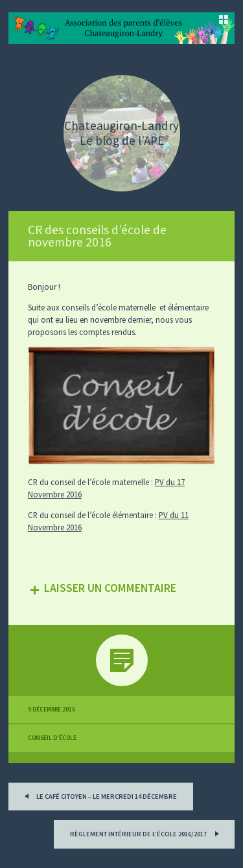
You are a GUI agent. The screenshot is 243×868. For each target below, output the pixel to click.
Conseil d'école (52, 738)
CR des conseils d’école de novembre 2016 (97, 236)
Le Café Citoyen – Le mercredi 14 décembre (98, 795)
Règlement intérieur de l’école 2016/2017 (146, 833)
